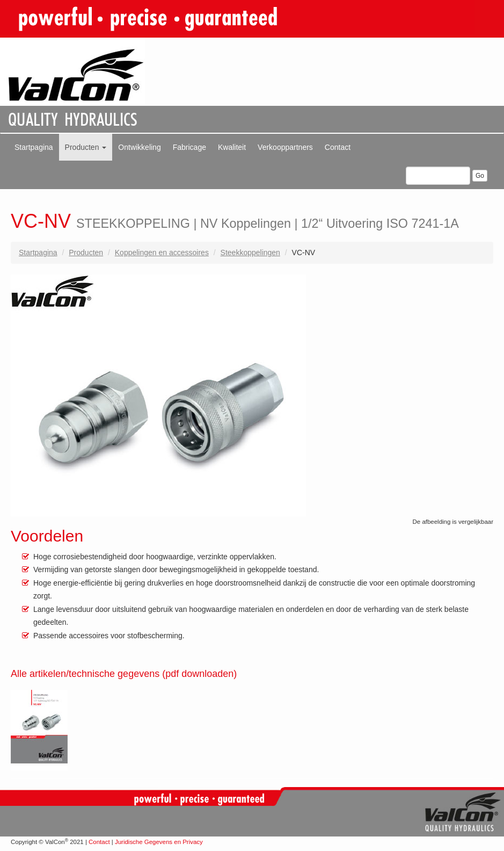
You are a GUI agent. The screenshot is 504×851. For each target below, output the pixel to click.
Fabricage (189, 147)
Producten (86, 147)
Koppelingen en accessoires (162, 253)
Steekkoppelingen (250, 253)
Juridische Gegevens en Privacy (159, 842)
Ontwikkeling (139, 147)
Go (480, 176)
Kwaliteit (232, 147)
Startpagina (34, 147)
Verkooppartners (285, 147)
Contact (338, 147)
